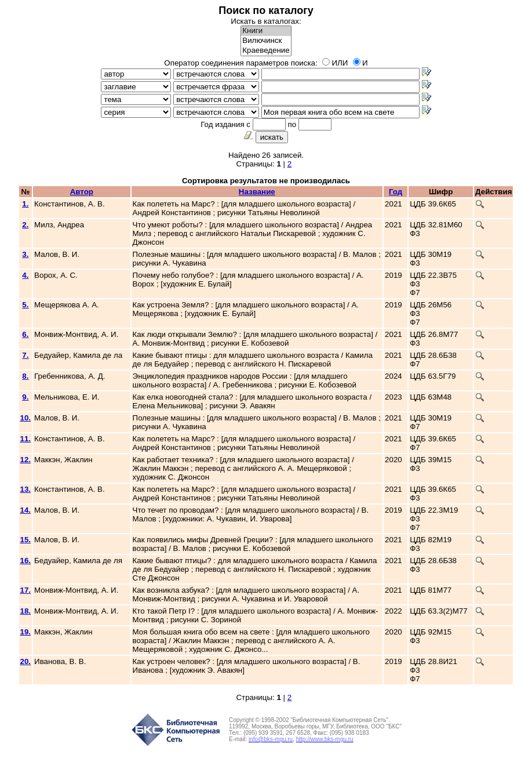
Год (396, 192)
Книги (266, 31)
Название (257, 192)
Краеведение (266, 51)
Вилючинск (266, 41)
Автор (82, 192)
